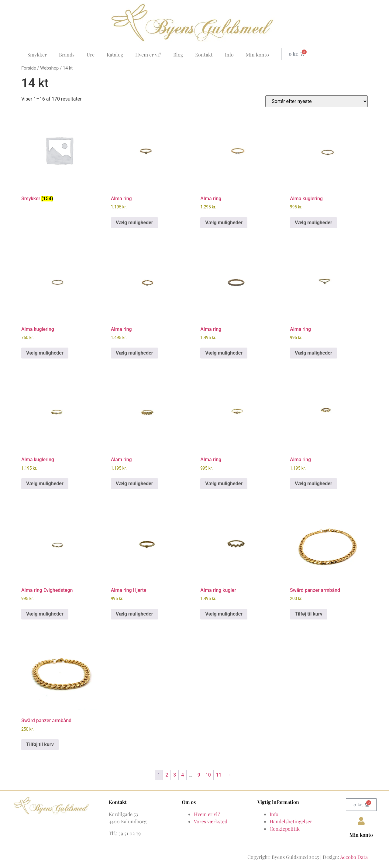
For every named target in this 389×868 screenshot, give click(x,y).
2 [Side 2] (167, 775)
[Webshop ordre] (317, 101)
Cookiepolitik (285, 829)
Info (229, 55)
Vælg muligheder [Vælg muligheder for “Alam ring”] (134, 484)
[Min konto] (361, 821)
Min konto (257, 55)
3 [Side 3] (175, 775)
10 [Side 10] (208, 775)
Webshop (49, 68)
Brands (67, 55)
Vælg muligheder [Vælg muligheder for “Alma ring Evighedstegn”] (45, 614)
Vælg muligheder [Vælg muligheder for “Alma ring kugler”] (224, 614)
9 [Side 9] (199, 775)
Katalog (115, 55)
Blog (178, 55)
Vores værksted (211, 821)
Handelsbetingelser (291, 821)
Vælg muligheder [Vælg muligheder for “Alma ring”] (134, 223)
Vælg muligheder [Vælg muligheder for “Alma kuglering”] (313, 223)
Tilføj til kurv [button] (309, 614)
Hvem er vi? (148, 55)
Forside (29, 68)
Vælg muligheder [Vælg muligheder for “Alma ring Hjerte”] (134, 614)
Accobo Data (354, 857)
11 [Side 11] (219, 775)
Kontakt (204, 55)
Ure (91, 55)
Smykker (37, 55)
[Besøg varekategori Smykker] (59, 158)
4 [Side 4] (182, 775)
